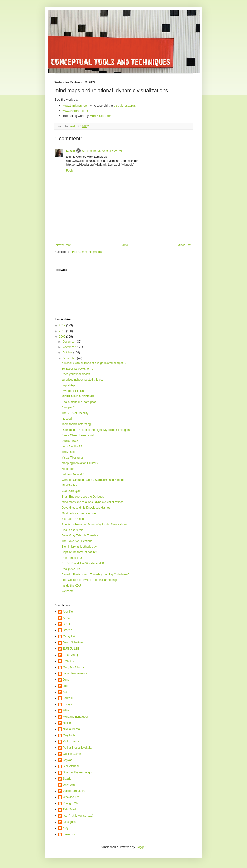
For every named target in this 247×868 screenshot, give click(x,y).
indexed (67, 419)
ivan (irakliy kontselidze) (78, 816)
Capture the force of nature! (79, 552)
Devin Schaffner (73, 642)
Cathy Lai (69, 636)
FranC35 (69, 661)
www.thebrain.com (75, 111)
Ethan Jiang (70, 655)
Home (124, 245)
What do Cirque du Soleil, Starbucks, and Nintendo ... (95, 480)
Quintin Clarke (72, 754)
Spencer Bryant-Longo (77, 772)
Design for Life (71, 569)
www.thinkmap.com (76, 105)
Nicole (67, 723)
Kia (65, 692)
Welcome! (68, 591)
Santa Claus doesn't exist (78, 435)
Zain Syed (69, 809)
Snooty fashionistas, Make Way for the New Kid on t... (96, 525)
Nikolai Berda (71, 729)
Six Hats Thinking (73, 519)
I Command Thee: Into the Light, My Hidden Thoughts (96, 430)
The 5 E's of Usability (75, 413)
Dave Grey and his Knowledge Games (86, 508)
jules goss (69, 822)
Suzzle (70, 151)
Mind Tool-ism (70, 485)
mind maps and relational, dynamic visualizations (92, 502)
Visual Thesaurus (73, 458)
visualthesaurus (125, 105)
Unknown (69, 785)
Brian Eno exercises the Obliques (83, 497)
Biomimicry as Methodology (79, 547)
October (68, 353)
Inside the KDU (71, 586)
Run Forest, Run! (72, 558)
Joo (65, 686)
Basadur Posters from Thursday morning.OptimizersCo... (97, 574)
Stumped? (68, 407)
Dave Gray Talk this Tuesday (80, 535)
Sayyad (68, 760)
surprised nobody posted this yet (82, 380)
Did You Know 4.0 (73, 474)
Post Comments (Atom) (87, 252)
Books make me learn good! (79, 402)
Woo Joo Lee (71, 797)
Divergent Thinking (73, 391)
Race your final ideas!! (76, 374)
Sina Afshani (71, 766)
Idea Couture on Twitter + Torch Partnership (89, 580)
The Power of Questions (77, 541)
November (69, 347)
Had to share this (72, 530)
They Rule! (68, 452)
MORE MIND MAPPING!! (78, 397)
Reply (70, 171)
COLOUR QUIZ (71, 491)
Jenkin (67, 680)
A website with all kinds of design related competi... (94, 363)
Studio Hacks (70, 441)
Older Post (185, 245)
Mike (66, 711)
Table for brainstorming (76, 424)
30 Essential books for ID (77, 369)
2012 (63, 325)
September (70, 358)
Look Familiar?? (72, 446)
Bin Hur (68, 624)
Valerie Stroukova (74, 791)
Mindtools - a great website (79, 513)
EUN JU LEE (71, 649)
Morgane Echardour (76, 717)
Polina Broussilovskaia (77, 748)
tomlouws (69, 834)
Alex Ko (68, 612)
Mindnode (68, 469)
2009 (63, 337)
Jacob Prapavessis (75, 673)
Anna (66, 618)
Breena (68, 630)
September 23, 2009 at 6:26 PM (102, 151)
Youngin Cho (71, 803)
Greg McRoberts (73, 667)
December (69, 342)
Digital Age (68, 385)
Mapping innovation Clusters (80, 463)
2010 (63, 331)
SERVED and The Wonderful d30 (83, 563)
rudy (66, 828)
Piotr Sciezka (71, 741)
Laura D (68, 698)
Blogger (141, 847)
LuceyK (68, 704)
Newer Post (63, 245)
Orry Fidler (70, 735)
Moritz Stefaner (100, 116)
